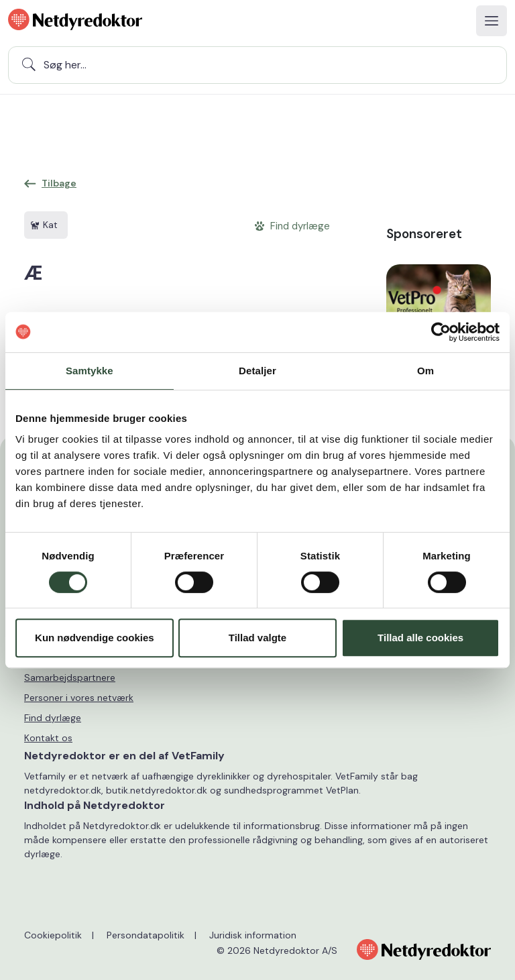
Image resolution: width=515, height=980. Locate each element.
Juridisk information (253, 935)
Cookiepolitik (53, 935)
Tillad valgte (257, 638)
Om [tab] (425, 371)
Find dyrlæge (53, 718)
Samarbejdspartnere (70, 677)
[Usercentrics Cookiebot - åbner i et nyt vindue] (441, 332)
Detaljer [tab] (257, 371)
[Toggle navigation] (492, 21)
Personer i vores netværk (79, 698)
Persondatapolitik (146, 935)
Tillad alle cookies (420, 638)
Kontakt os (48, 738)
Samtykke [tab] (90, 371)
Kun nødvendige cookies (95, 638)
